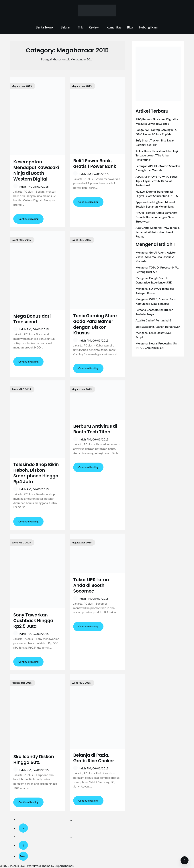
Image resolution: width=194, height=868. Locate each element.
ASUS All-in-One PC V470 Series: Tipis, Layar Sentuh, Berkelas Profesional (157, 181)
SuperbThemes (64, 866)
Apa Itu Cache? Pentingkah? (153, 320)
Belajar (65, 27)
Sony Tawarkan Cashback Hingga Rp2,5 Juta (33, 621)
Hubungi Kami (149, 27)
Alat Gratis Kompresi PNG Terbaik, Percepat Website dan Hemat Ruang (158, 232)
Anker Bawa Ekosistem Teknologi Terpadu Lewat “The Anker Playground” (157, 155)
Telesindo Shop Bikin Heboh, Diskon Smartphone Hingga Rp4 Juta (36, 473)
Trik (81, 27)
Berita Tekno (44, 27)
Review (94, 27)
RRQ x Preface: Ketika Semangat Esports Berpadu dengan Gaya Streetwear (156, 217)
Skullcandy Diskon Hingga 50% (34, 759)
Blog (130, 27)
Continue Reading (28, 219)
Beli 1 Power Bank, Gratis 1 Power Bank (95, 164)
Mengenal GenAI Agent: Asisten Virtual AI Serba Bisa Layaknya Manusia (156, 257)
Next (23, 856)
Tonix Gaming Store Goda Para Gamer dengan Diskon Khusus (95, 324)
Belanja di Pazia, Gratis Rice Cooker (94, 758)
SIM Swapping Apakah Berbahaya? (158, 326)
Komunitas (114, 27)
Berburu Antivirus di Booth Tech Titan (95, 429)
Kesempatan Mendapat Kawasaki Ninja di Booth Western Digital (36, 170)
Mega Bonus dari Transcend (32, 319)
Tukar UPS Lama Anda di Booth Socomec (91, 585)
